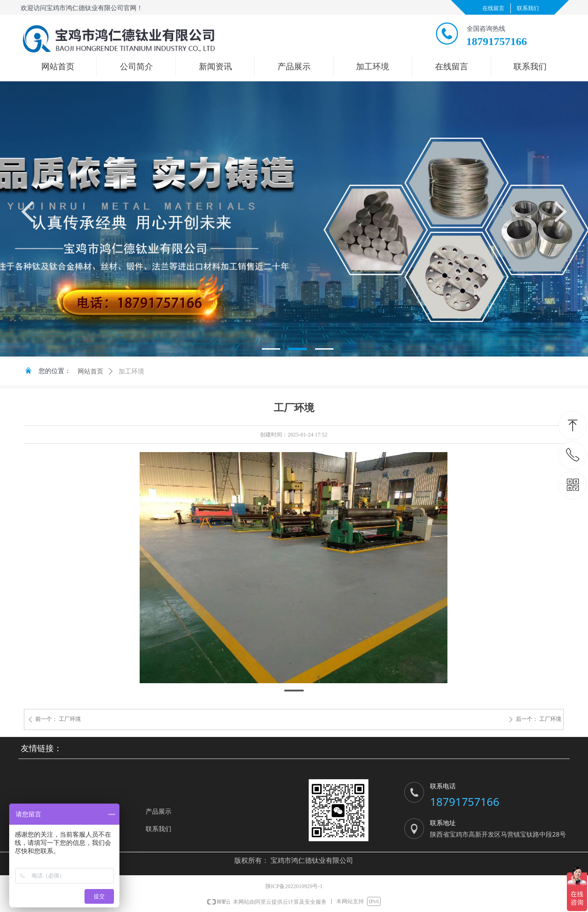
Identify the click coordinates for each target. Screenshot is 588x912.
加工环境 (131, 371)
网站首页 (90, 371)
